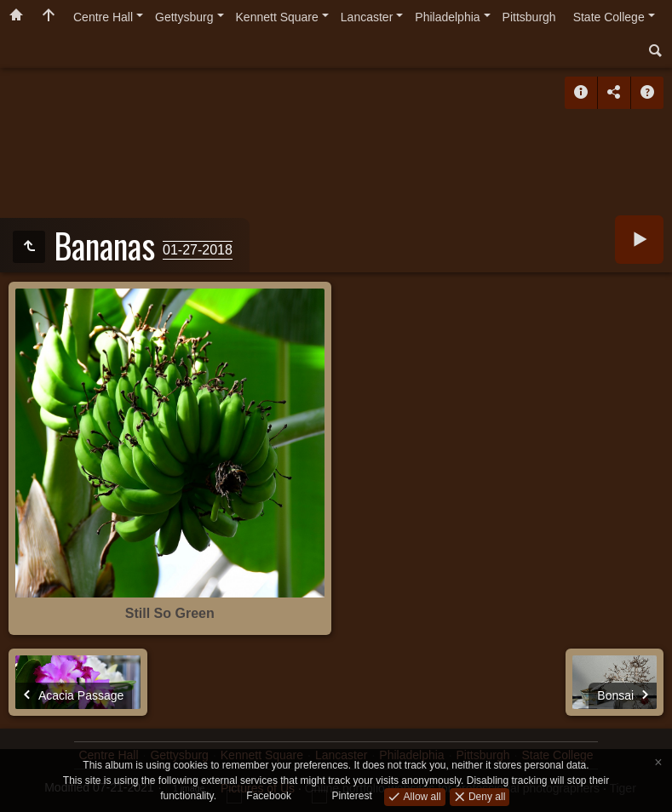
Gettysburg (184, 17)
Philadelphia (447, 17)
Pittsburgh (529, 17)
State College (609, 17)
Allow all (420, 796)
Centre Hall (103, 17)
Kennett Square (277, 17)
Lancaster (367, 17)
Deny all (486, 796)
